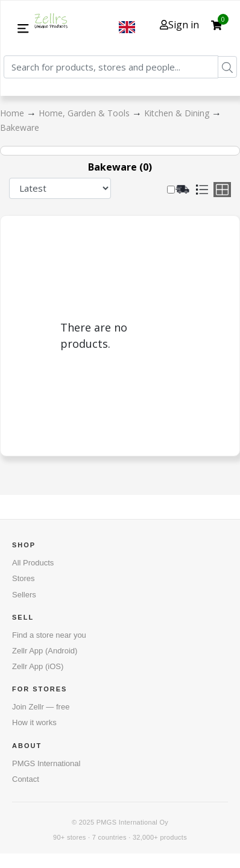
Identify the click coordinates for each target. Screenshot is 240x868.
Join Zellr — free (41, 707)
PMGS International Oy (132, 822)
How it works (34, 722)
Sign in (179, 25)
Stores (24, 578)
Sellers (24, 595)
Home (13, 113)
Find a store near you (49, 635)
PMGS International (46, 763)
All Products (33, 563)
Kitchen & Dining (178, 113)
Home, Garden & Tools (85, 113)
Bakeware (20, 127)
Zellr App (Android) (45, 651)
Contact (26, 779)
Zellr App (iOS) (38, 666)
